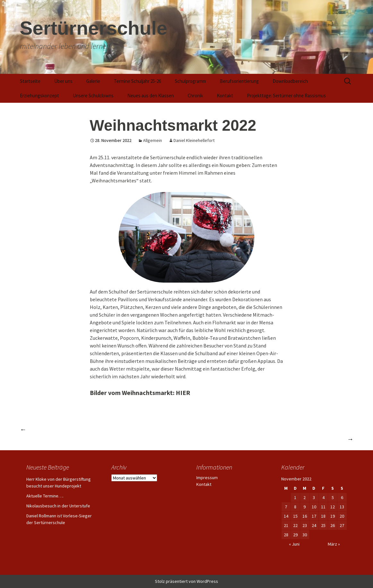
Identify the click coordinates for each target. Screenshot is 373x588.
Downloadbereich (290, 81)
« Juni (294, 544)
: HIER (182, 393)
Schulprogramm (190, 81)
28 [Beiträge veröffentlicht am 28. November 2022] (286, 535)
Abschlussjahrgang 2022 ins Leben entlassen (80, 429)
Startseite (30, 81)
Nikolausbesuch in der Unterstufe (58, 506)
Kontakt (225, 96)
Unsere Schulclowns (93, 96)
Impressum (207, 478)
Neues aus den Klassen (151, 96)
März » (334, 544)
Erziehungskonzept (39, 96)
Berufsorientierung (239, 81)
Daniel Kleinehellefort (194, 140)
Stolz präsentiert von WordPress (186, 581)
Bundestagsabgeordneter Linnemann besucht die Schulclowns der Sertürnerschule (245, 439)
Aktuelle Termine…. (45, 496)
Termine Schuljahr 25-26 (137, 81)
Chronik (195, 96)
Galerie (93, 81)
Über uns (63, 81)
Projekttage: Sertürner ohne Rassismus (286, 96)
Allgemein (153, 140)
